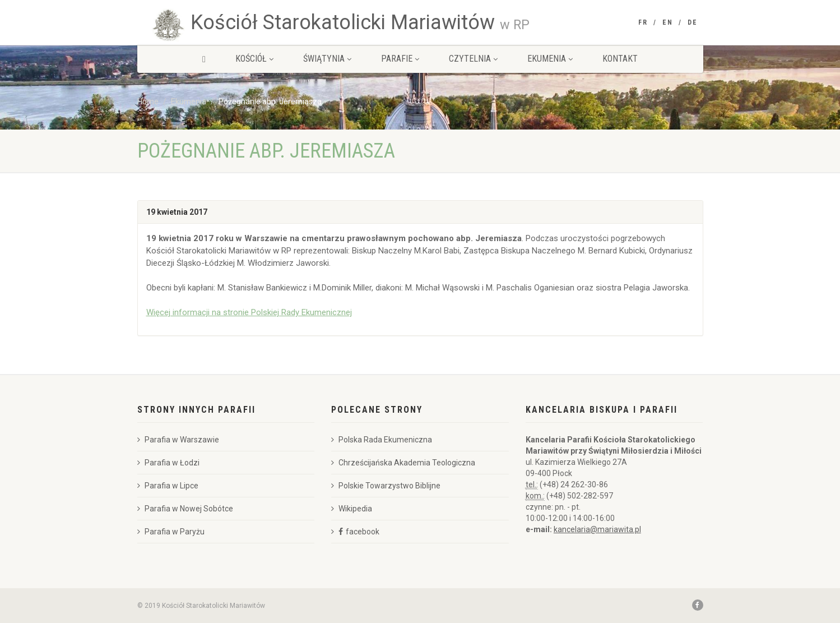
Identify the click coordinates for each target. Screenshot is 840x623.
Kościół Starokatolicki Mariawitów (360, 22)
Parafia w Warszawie (178, 440)
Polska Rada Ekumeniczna (382, 440)
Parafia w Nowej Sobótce (185, 509)
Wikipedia (352, 509)
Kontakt (620, 59)
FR (643, 22)
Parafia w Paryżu (171, 532)
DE (693, 22)
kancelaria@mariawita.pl (597, 529)
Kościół (254, 59)
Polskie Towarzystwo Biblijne (386, 486)
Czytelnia (473, 59)
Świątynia (327, 59)
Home (148, 101)
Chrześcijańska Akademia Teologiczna (403, 463)
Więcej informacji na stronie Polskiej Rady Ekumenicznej (249, 312)
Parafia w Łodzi (168, 463)
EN (668, 22)
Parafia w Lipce (168, 486)
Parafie (400, 59)
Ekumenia (550, 59)
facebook (363, 532)
